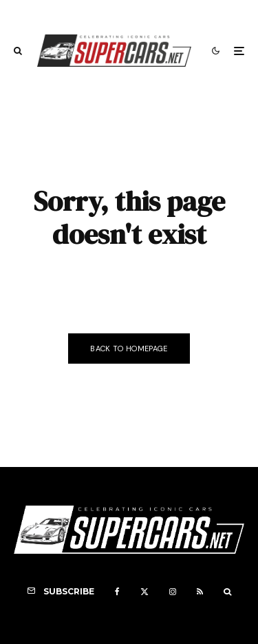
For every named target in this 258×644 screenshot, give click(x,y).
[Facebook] (117, 592)
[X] (144, 592)
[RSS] (200, 592)
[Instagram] (173, 592)
